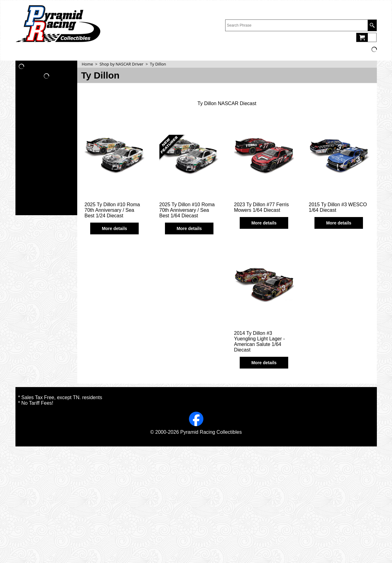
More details (115, 228)
